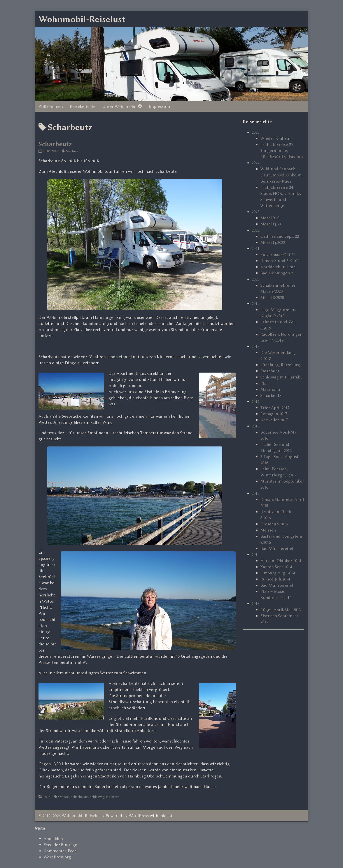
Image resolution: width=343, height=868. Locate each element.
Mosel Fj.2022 (273, 242)
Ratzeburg (270, 371)
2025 (255, 132)
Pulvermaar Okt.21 (278, 255)
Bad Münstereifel (277, 548)
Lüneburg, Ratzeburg (280, 365)
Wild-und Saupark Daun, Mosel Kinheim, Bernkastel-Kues (281, 175)
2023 (255, 212)
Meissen (268, 530)
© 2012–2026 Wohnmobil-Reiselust (70, 816)
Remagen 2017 (274, 414)
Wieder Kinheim (276, 138)
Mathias (72, 151)
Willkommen (51, 106)
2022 (255, 230)
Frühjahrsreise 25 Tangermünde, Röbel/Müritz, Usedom (282, 151)
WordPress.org (57, 857)
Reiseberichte (83, 106)
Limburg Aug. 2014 (278, 573)
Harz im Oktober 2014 (281, 561)
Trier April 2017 (275, 408)
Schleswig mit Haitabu (282, 377)
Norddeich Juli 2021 (279, 267)
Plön (264, 383)
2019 (255, 304)
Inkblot (166, 816)
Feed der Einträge (60, 845)
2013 (255, 604)
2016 (255, 426)
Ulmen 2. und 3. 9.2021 (281, 261)
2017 (255, 402)
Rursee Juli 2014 (275, 579)
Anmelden (53, 839)
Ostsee (63, 797)
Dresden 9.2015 (274, 524)
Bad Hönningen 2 (277, 273)
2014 (255, 555)
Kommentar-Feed (60, 851)
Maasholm (270, 389)
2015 (255, 493)
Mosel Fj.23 (271, 224)
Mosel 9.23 (270, 218)
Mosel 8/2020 (272, 297)
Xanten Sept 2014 (276, 567)
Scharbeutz (55, 144)
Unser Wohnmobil (119, 106)
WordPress (139, 816)
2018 (47, 797)
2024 (255, 163)
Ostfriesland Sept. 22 (280, 236)
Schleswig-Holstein (104, 797)
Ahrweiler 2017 (274, 420)
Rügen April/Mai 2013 (281, 610)
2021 (255, 248)
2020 (255, 279)
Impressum (159, 106)
